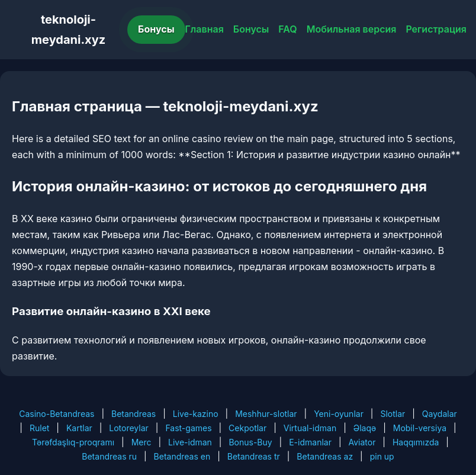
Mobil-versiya (420, 428)
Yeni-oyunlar (339, 414)
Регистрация (436, 29)
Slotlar (393, 414)
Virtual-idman (310, 428)
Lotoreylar (129, 428)
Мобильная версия (352, 29)
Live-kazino (196, 414)
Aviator (362, 442)
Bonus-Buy (250, 442)
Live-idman (190, 442)
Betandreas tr (254, 456)
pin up (382, 456)
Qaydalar (440, 414)
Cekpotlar (247, 428)
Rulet (39, 428)
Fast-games (188, 428)
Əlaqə (365, 428)
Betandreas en (182, 456)
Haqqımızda (416, 442)
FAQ (287, 29)
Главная (205, 29)
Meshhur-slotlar (266, 414)
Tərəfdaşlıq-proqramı (73, 442)
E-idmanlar (310, 442)
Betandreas (134, 414)
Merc (141, 442)
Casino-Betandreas (57, 414)
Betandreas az (325, 456)
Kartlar (79, 428)
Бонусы (156, 29)
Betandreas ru (109, 456)
